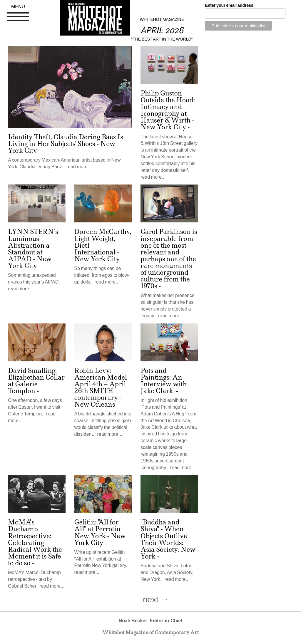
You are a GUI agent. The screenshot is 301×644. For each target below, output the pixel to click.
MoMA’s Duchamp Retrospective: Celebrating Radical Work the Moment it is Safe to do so (35, 543)
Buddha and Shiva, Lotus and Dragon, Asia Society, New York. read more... (167, 572)
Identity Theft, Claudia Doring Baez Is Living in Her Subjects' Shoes (66, 140)
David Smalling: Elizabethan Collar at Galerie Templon (36, 381)
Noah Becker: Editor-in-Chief (151, 621)
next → (156, 599)
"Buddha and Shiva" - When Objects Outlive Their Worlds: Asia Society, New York (168, 539)
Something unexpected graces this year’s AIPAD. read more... (35, 282)
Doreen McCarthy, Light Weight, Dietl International (103, 242)
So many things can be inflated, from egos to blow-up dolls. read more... (102, 275)
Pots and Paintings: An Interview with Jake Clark (164, 381)
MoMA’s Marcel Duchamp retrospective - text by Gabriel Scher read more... (36, 579)
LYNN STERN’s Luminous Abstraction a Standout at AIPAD (33, 245)
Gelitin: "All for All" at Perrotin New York (97, 529)
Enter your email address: (230, 5)
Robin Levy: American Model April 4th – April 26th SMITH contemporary (101, 384)
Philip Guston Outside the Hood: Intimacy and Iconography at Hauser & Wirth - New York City (168, 110)
